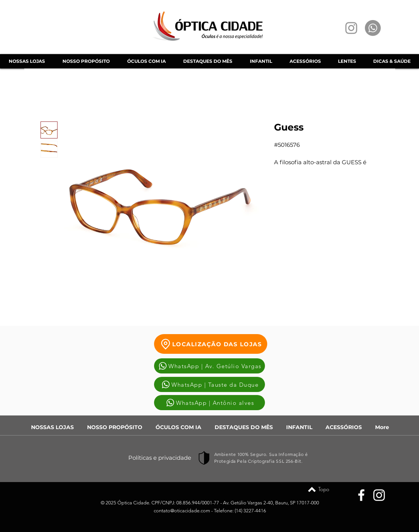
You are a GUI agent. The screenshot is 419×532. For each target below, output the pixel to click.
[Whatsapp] (373, 28)
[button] (146, 61)
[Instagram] (351, 28)
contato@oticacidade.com (182, 511)
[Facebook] (361, 495)
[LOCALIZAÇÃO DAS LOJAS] (211, 344)
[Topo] (312, 489)
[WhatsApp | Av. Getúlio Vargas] (209, 366)
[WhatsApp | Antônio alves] (209, 403)
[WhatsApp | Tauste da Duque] (209, 384)
